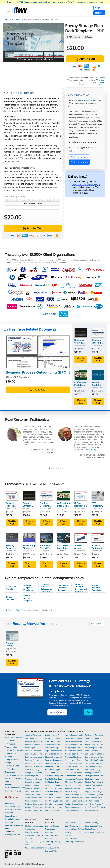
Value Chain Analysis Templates (95, 804)
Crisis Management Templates (35, 801)
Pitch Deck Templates (73, 782)
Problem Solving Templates (74, 795)
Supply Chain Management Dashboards (95, 792)
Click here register (79, 162)
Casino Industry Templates (97, 588)
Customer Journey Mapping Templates (35, 807)
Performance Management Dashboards (74, 779)
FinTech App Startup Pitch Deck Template (29, 549)
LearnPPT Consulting (18, 377)
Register (99, 13)
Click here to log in (79, 157)
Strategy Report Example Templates (95, 788)
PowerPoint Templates (15, 775)
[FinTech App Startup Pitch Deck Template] (29, 538)
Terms (12, 825)
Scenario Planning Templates (95, 757)
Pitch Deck (20, 19)
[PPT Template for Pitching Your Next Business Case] (98, 496)
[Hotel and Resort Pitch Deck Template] (46, 538)
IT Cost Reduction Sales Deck (80, 506)
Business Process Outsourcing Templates (46, 588)
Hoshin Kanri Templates (54, 785)
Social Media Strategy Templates (95, 766)
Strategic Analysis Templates (95, 773)
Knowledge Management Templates (74, 738)
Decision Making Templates (54, 748)
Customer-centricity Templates (54, 738)
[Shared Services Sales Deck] (81, 538)
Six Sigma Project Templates (95, 763)
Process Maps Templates (74, 801)
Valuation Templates (93, 801)
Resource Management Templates (95, 741)
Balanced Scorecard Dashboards (35, 751)
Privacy (19, 825)
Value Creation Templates (95, 807)
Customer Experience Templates (35, 804)
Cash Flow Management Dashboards (35, 770)
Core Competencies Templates (35, 788)
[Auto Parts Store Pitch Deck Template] (64, 538)
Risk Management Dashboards (95, 748)
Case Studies (50, 832)
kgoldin (80, 349)
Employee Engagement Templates (54, 760)
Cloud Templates (32, 776)
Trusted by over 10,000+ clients (102, 81)
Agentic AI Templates (33, 735)
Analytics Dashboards (34, 741)
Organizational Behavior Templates (74, 773)
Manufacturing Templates (74, 751)
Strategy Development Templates (95, 785)
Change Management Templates (35, 773)
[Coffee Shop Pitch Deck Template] (81, 375)
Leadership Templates (74, 741)
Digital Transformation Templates (54, 751)
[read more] (98, 450)
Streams (8, 785)
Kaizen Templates (52, 810)
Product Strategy (91, 823)
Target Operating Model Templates (95, 795)
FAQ (7, 825)
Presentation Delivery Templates (74, 788)
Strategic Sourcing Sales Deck (97, 343)
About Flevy (10, 803)
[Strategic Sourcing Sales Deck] (98, 333)
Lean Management (72, 826)
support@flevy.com (12, 835)
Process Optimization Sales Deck (98, 548)
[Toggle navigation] (9, 10)
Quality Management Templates (74, 810)
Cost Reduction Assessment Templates (35, 798)
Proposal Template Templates (28, 588)
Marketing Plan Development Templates (74, 757)
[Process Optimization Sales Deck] (98, 538)
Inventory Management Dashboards (54, 807)
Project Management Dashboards (74, 807)
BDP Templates (31, 748)
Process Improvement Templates (74, 798)
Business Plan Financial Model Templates (35, 763)
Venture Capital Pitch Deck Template (97, 386)
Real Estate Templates (94, 738)
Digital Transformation (15, 750)
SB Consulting (14, 554)
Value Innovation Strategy (95, 832)
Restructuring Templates (94, 745)
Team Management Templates (95, 798)
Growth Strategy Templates (54, 779)
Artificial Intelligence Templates (35, 745)
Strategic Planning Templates (95, 776)
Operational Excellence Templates (74, 770)
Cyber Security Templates (54, 741)
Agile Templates (31, 738)
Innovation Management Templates (54, 804)
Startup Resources (92, 829)
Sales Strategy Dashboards (95, 754)
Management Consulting (35, 848)
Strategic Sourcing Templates (95, 779)
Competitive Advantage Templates (35, 779)
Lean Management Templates (74, 745)
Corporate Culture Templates (35, 792)
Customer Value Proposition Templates (54, 735)
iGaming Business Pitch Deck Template (11, 549)
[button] (7, 40)
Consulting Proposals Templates (63, 588)
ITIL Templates (51, 795)
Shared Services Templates (28, 598)
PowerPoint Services (13, 791)
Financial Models (13, 766)
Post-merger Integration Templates (74, 785)
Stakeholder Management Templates (95, 770)
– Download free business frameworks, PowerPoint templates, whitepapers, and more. (55, 2)
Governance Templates (54, 776)
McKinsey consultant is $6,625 (86, 184)
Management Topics (13, 807)
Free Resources (71, 823)
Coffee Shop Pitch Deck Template (81, 385)
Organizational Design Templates (74, 776)
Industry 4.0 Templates (54, 798)
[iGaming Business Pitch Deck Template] (12, 538)
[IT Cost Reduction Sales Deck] (81, 496)
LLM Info (69, 835)
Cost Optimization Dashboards (35, 795)
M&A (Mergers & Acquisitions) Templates (74, 748)
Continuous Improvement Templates (35, 785)
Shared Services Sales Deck (80, 548)
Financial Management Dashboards (54, 770)
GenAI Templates (52, 773)
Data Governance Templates (54, 745)
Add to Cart (85, 59)
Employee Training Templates (54, 763)
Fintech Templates (11, 598)
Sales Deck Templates (11, 588)
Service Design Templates (95, 760)
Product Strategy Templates (74, 804)
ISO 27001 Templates (53, 788)
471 (70, 106)
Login (98, 8)
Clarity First (99, 512)
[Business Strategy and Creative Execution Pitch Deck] (81, 333)
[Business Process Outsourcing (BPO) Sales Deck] (38, 352)
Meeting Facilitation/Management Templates (74, 766)
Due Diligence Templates (54, 754)
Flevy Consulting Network (15, 788)
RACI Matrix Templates (94, 735)
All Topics (9, 19)
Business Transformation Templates (35, 766)
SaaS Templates (91, 751)
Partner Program (12, 816)
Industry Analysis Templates (54, 801)
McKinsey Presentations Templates (74, 763)
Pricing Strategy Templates (74, 792)
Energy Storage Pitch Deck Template (11, 647)
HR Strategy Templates (54, 782)
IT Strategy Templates (53, 792)
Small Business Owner (94, 826)
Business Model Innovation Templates (35, 757)
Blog (7, 829)
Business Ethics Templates (35, 754)
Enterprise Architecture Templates (54, 766)
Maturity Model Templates (74, 760)
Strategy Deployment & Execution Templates (95, 782)
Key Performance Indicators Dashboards (74, 735)
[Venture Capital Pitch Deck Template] (98, 375)
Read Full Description (33, 203)
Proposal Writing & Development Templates (81, 588)
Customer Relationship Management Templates (35, 810)
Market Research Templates (74, 754)
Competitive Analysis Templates (35, 782)
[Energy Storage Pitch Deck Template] (12, 636)
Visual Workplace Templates (95, 810)
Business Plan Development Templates (35, 760)
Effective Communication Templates (54, 757)
